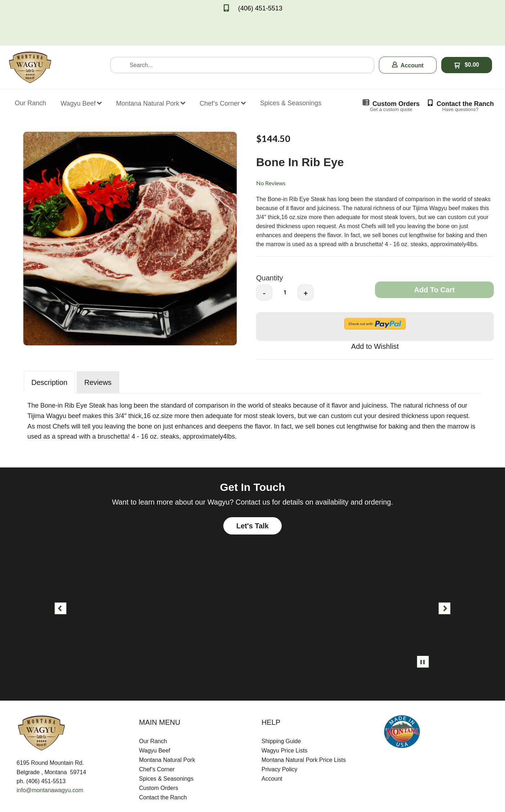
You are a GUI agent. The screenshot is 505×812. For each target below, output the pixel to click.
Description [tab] (49, 352)
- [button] (264, 263)
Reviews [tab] (98, 352)
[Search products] (242, 34)
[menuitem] (30, 68)
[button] (408, 34)
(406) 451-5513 (260, 8)
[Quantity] (285, 262)
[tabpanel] (253, 389)
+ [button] (306, 263)
